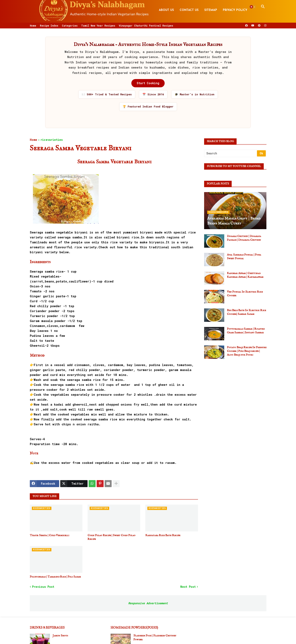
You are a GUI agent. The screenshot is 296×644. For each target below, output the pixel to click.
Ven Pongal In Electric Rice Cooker (245, 294)
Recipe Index (49, 26)
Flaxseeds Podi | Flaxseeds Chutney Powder (155, 637)
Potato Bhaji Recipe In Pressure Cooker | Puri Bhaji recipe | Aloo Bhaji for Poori (247, 351)
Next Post (188, 587)
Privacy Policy (235, 10)
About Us (166, 10)
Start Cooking (148, 83)
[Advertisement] (235, 391)
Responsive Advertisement (148, 603)
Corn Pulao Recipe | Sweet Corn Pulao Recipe (112, 537)
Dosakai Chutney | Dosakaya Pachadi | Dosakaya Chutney (244, 238)
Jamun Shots (60, 636)
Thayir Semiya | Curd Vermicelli (49, 535)
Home (33, 26)
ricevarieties (52, 140)
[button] (253, 7)
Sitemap (211, 10)
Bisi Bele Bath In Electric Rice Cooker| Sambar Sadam (246, 312)
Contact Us (189, 10)
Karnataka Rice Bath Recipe (163, 535)
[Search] (231, 153)
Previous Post (43, 587)
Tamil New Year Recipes (98, 26)
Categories (70, 26)
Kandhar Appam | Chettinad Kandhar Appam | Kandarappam (245, 275)
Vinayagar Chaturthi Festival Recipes (146, 26)
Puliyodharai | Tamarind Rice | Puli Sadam (55, 577)
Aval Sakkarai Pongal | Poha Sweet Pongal (244, 257)
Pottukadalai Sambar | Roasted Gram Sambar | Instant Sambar (246, 331)
